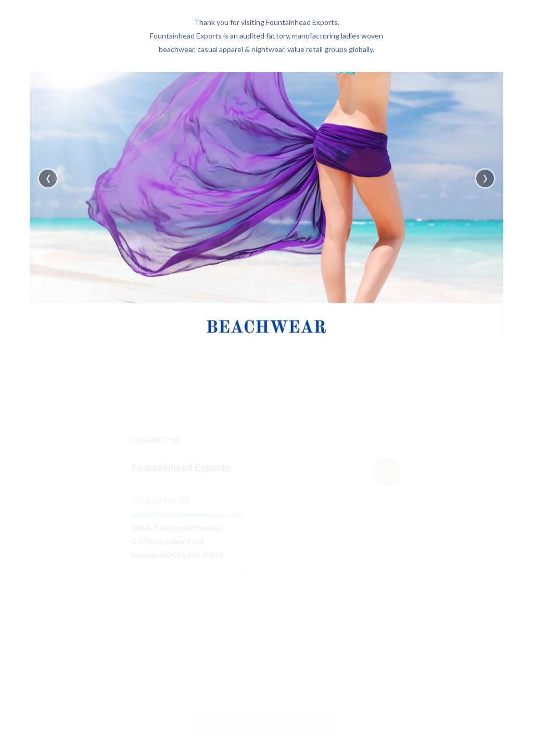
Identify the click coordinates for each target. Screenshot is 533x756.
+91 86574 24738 (160, 502)
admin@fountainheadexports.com (186, 516)
